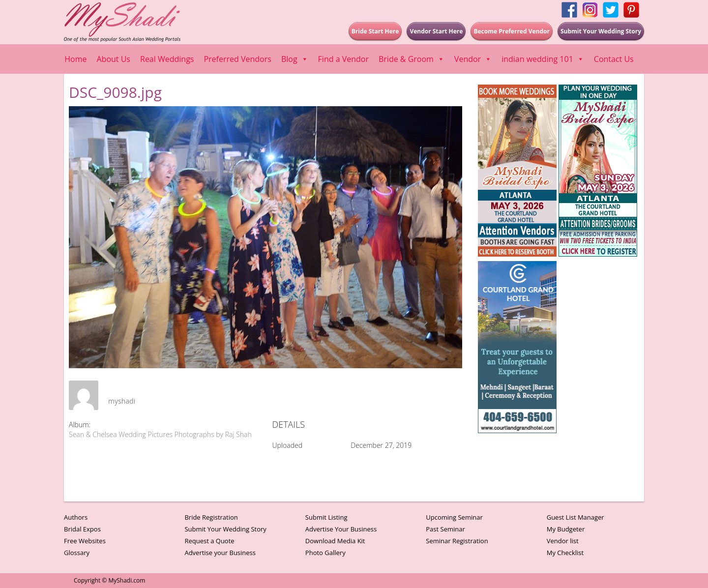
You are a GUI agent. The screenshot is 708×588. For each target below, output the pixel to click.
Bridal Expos (82, 529)
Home (75, 59)
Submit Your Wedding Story (225, 529)
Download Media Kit (335, 541)
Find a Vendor (343, 59)
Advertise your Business (220, 553)
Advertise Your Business (341, 529)
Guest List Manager (575, 517)
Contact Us (614, 59)
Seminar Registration (457, 541)
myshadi (122, 401)
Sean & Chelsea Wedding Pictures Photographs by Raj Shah (160, 434)
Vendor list (563, 541)
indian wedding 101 (543, 59)
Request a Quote (209, 541)
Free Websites (85, 541)
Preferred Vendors (237, 59)
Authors (76, 517)
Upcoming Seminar (454, 517)
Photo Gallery (325, 553)
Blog (295, 59)
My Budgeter (566, 529)
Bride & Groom (412, 59)
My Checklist (565, 553)
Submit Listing (326, 517)
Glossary (77, 553)
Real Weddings (167, 59)
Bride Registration (211, 517)
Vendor (473, 59)
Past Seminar (445, 529)
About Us (114, 59)
